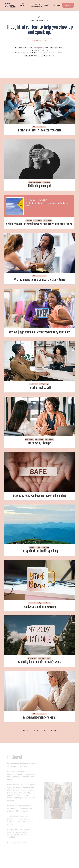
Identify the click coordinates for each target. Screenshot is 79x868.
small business (34, 389)
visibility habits (48, 221)
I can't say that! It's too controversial (40, 130)
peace (44, 280)
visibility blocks (39, 444)
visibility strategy (44, 389)
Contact (57, 5)
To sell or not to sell (40, 392)
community (29, 221)
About (47, 5)
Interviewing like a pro (40, 448)
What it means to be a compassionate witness (39, 284)
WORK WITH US (22, 5)
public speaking (29, 444)
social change (46, 182)
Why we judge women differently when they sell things (39, 337)
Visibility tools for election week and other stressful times (40, 226)
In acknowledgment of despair (39, 723)
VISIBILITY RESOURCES (37, 5)
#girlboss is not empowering (40, 612)
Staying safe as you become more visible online (40, 501)
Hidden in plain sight (39, 186)
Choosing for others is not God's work (40, 667)
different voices (38, 221)
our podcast (40, 48)
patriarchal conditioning (39, 127)
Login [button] (68, 5)
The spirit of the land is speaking (40, 556)
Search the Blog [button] (39, 41)
